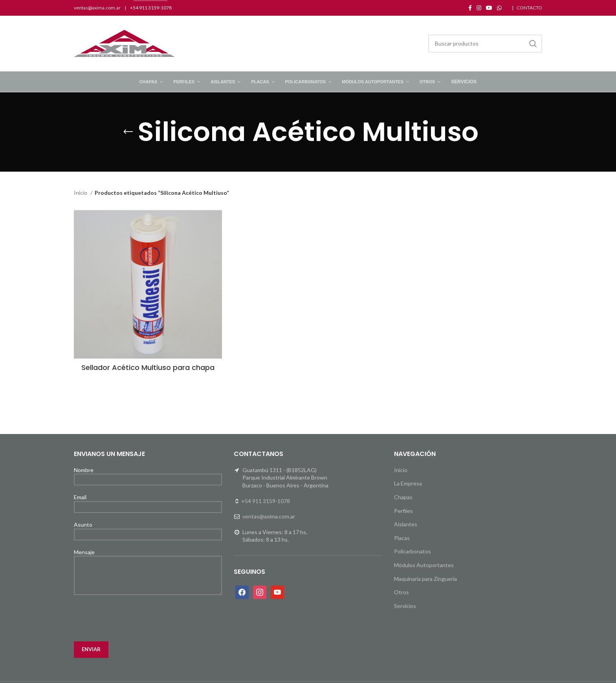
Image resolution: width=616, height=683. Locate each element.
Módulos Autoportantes (424, 565)
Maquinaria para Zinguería (425, 579)
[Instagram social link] (479, 8)
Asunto (148, 529)
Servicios (405, 606)
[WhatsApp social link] (499, 8)
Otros (401, 592)
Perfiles (403, 511)
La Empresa (408, 483)
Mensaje (148, 563)
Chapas (403, 497)
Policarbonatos (412, 551)
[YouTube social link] (489, 8)
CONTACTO (529, 8)
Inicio (81, 193)
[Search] (485, 44)
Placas (402, 538)
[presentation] (134, 618)
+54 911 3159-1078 (266, 501)
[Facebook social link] (470, 8)
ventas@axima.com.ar (97, 8)
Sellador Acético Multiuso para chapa (148, 367)
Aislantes (406, 524)
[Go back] (128, 132)
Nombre (148, 474)
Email (148, 502)
